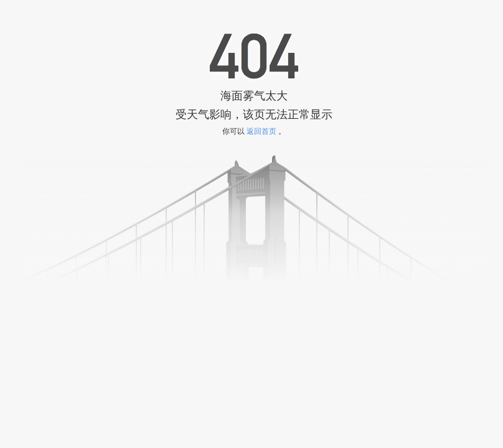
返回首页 (261, 131)
